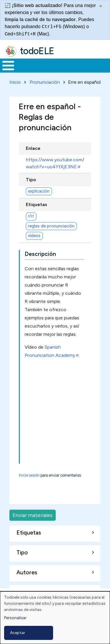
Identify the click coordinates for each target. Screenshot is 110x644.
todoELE (37, 51)
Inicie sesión (29, 475)
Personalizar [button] (15, 618)
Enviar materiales (33, 515)
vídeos (34, 236)
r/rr (31, 216)
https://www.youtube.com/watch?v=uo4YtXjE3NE (55, 163)
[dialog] (55, 618)
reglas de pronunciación (51, 226)
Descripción (40, 254)
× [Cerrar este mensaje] (101, 6)
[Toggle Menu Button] (8, 66)
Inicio (15, 82)
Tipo (31, 180)
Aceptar (18, 633)
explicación (39, 191)
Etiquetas (37, 204)
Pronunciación (45, 82)
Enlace (33, 148)
